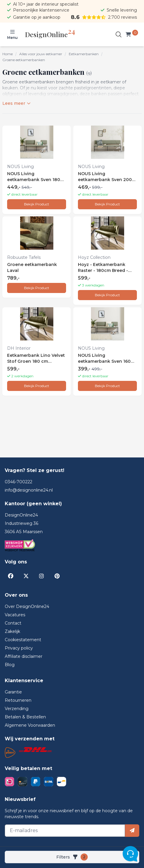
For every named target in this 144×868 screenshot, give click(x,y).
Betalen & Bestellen (25, 717)
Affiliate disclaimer (24, 656)
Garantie (13, 692)
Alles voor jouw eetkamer (41, 54)
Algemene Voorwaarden (30, 725)
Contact (13, 623)
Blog (10, 665)
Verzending (17, 709)
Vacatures (15, 615)
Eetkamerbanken (84, 54)
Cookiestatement (23, 640)
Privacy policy (19, 648)
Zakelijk (12, 631)
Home (8, 54)
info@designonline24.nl (29, 490)
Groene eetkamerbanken (24, 60)
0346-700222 (19, 482)
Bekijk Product (37, 204)
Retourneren (18, 700)
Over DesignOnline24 (27, 606)
